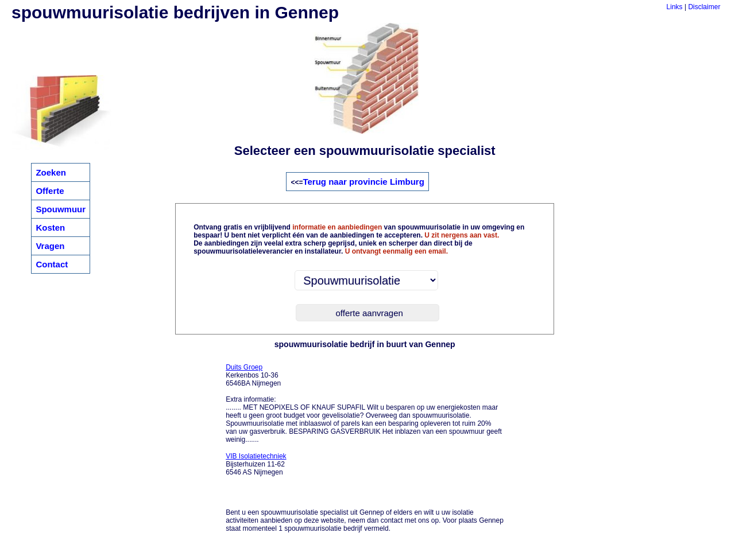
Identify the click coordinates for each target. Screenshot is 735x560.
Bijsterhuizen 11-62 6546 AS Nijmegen (256, 464)
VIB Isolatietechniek (256, 456)
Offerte (50, 191)
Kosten (50, 227)
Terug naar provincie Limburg (363, 182)
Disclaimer (704, 7)
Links (675, 7)
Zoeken (51, 172)
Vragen (50, 246)
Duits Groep (244, 367)
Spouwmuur (61, 209)
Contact (52, 264)
